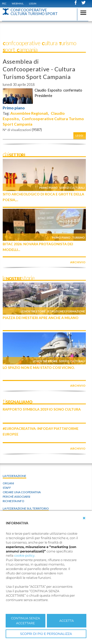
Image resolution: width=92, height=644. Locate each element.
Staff (7, 488)
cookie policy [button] (24, 556)
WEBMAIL (18, 3)
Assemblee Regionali (29, 113)
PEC (4, 3)
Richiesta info (13, 501)
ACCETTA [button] (67, 621)
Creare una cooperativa (22, 492)
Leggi (79, 136)
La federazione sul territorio (26, 508)
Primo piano (14, 108)
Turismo (79, 237)
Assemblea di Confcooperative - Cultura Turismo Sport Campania (39, 69)
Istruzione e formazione (66, 311)
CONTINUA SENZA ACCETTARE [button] (26, 621)
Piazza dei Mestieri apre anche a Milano (41, 318)
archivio (78, 262)
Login (33, 3)
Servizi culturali (72, 188)
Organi (8, 483)
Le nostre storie (33, 311)
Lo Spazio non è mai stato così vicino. (39, 368)
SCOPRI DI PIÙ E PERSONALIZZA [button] (46, 634)
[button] (84, 518)
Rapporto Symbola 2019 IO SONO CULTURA (42, 409)
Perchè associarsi (16, 497)
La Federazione (14, 476)
